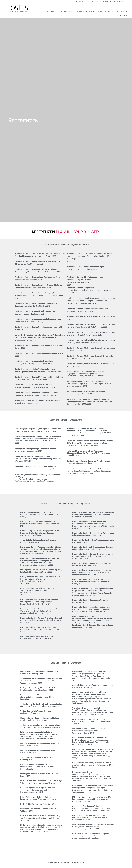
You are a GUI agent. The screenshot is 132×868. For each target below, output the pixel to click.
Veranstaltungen (106, 11)
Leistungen (66, 11)
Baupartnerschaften (85, 11)
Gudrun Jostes (50, 11)
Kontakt (123, 16)
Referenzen (122, 11)
